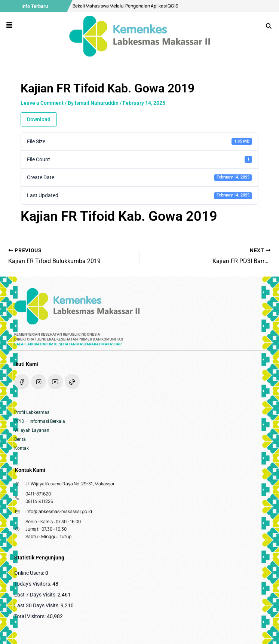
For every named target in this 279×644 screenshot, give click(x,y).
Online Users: (30, 573)
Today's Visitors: (33, 584)
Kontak (22, 448)
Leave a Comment (42, 103)
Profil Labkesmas (32, 412)
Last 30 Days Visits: (37, 605)
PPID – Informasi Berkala (40, 421)
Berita (20, 439)
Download (39, 119)
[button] (10, 26)
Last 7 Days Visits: (36, 595)
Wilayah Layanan (32, 430)
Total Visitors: (30, 616)
